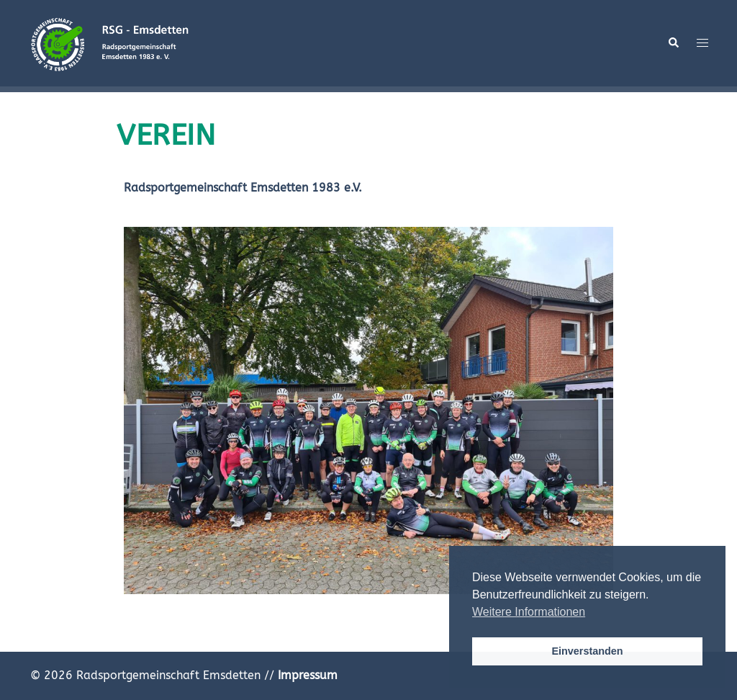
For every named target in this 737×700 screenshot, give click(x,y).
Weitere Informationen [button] (529, 612)
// (301, 675)
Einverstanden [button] (587, 651)
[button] (673, 43)
